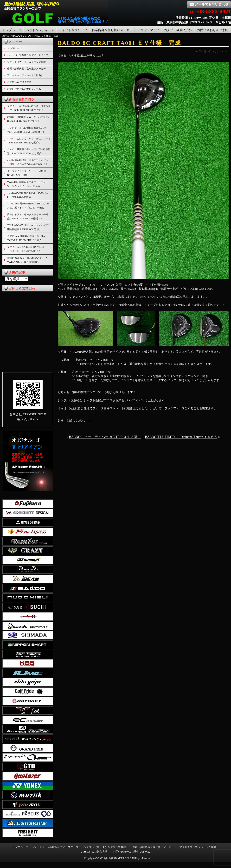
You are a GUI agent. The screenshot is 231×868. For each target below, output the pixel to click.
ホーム (6, 36)
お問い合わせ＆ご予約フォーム (24, 89)
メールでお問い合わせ (209, 4)
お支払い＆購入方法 (178, 30)
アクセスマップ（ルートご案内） (25, 75)
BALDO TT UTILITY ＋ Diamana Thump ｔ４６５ (181, 437)
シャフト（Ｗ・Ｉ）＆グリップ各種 (26, 62)
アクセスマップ (148, 30)
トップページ (12, 30)
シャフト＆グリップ (73, 30)
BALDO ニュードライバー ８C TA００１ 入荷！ (105, 437)
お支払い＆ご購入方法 (19, 82)
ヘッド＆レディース (40, 30)
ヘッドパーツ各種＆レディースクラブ (28, 55)
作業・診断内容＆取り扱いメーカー (26, 69)
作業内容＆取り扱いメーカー (112, 30)
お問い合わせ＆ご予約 (213, 30)
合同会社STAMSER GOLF (117, 858)
